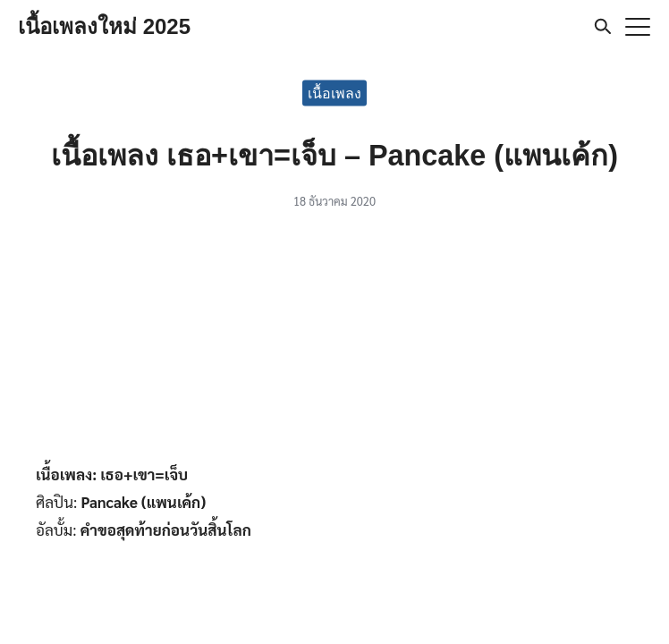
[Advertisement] (334, 342)
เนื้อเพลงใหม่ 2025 (104, 26)
